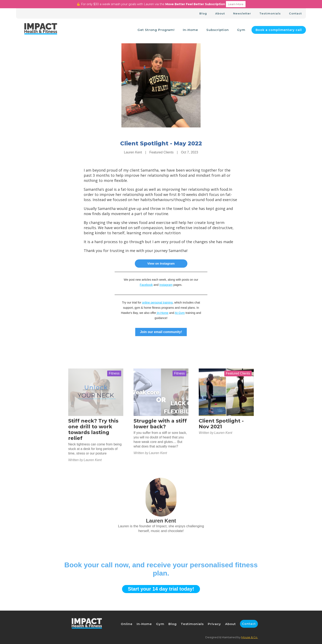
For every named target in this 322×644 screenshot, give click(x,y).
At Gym (180, 313)
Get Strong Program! (156, 30)
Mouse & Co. (250, 637)
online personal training (157, 303)
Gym (241, 30)
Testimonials (270, 13)
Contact (295, 13)
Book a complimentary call (279, 30)
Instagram (166, 285)
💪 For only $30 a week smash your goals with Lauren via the (161, 4)
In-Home (190, 30)
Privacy (214, 624)
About (220, 13)
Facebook (146, 285)
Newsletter (242, 13)
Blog (203, 13)
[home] (41, 30)
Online (127, 624)
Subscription (218, 30)
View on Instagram (161, 263)
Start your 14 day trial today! (161, 589)
